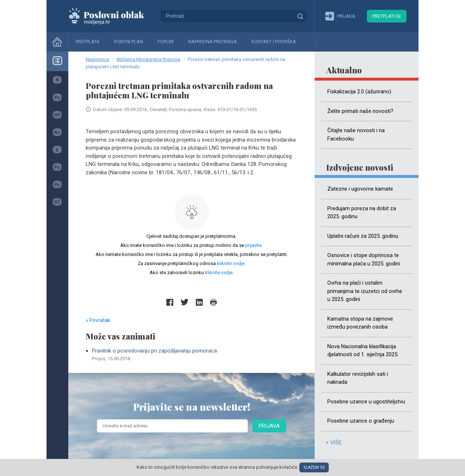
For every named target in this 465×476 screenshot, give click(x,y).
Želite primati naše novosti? (360, 111)
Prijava (269, 426)
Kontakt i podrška (274, 42)
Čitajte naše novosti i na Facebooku (356, 135)
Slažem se (314, 467)
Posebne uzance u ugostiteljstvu (366, 402)
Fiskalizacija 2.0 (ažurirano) (359, 91)
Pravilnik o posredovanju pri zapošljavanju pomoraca (195, 355)
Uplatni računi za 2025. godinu (363, 236)
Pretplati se (387, 16)
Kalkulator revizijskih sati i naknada (358, 378)
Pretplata (88, 42)
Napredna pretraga (213, 42)
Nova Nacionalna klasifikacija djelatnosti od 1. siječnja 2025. (363, 351)
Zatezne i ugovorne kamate (360, 189)
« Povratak (98, 320)
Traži (300, 16)
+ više (333, 443)
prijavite (253, 245)
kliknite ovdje (231, 263)
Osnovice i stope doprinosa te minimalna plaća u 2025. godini (364, 259)
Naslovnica (97, 59)
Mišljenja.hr (112, 16)
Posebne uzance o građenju (361, 421)
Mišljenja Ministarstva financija (148, 59)
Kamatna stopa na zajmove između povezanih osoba (360, 323)
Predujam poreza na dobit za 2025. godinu (362, 213)
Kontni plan (129, 42)
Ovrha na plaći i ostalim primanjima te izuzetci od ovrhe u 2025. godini (365, 291)
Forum (166, 42)
